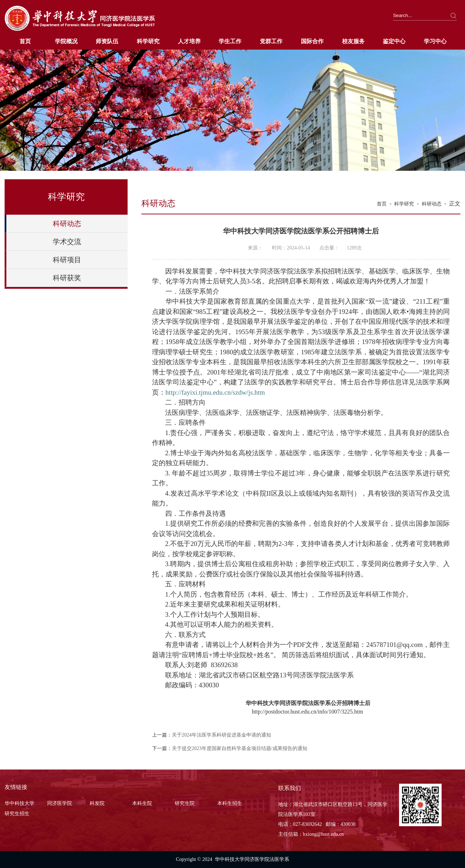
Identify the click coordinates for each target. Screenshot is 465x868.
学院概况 (66, 41)
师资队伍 (107, 41)
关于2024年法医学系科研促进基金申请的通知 (222, 735)
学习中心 (435, 41)
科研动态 (67, 224)
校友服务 (353, 41)
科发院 (97, 803)
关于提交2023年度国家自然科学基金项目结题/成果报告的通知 (240, 748)
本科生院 (142, 803)
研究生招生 (17, 814)
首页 (25, 41)
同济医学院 (60, 803)
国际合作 (312, 41)
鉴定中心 (394, 41)
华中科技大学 (19, 803)
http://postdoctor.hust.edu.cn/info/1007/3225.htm (307, 712)
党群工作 (271, 41)
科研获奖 (67, 278)
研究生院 (185, 803)
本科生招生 (230, 803)
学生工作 (230, 41)
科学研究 (148, 41)
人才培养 (189, 41)
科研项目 (67, 260)
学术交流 (67, 242)
